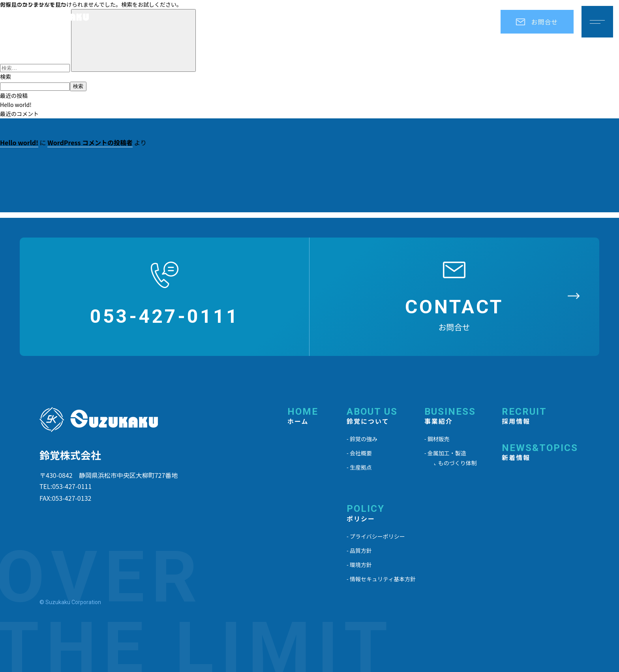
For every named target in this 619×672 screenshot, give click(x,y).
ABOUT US (372, 416)
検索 (6, 77)
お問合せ (537, 22)
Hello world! (16, 105)
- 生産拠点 (359, 467)
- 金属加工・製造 (445, 453)
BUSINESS (450, 416)
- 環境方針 (359, 565)
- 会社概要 (359, 453)
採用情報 (454, 22)
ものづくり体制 (458, 463)
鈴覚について (342, 22)
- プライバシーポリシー (376, 536)
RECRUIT (524, 416)
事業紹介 (403, 22)
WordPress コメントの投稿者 (90, 142)
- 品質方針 (359, 550)
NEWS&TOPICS (540, 453)
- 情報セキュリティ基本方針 (381, 579)
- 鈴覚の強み (362, 439)
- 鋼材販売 (437, 439)
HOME (303, 416)
